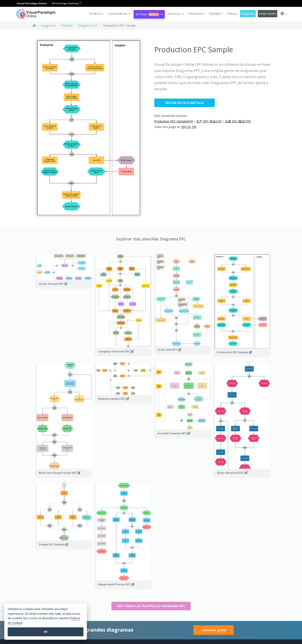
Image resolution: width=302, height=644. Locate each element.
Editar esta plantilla (185, 103)
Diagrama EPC (88, 25)
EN (183, 127)
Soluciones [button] (196, 14)
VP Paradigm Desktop (67, 3)
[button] (119, 14)
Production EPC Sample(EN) (174, 121)
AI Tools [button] (149, 14)
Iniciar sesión (267, 14)
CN (188, 127)
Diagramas (49, 25)
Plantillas (67, 25)
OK (46, 632)
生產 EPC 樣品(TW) (238, 121)
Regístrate (248, 14)
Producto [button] (96, 14)
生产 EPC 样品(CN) (209, 121)
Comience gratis (214, 630)
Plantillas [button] (216, 14)
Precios (232, 14)
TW (194, 127)
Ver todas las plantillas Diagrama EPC (151, 606)
